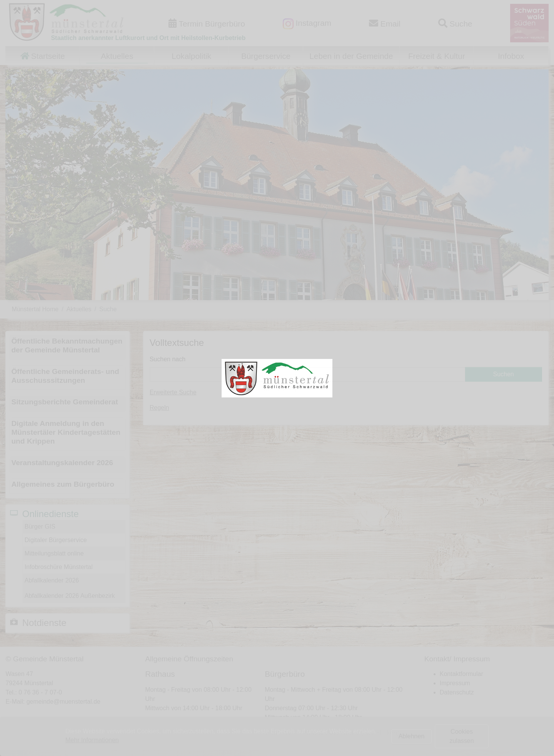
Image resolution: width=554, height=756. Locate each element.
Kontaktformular (461, 674)
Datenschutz (457, 692)
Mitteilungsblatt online (54, 553)
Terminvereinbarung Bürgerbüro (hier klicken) (332, 733)
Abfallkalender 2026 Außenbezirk (70, 596)
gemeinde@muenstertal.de (63, 702)
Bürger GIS (40, 527)
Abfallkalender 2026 (52, 580)
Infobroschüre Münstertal (59, 567)
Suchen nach (168, 359)
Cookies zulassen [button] (461, 736)
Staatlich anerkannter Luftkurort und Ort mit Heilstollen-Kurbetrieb (148, 38)
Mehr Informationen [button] (92, 740)
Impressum (455, 683)
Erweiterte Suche (173, 392)
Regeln (159, 408)
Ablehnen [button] (412, 736)
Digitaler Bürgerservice (56, 540)
